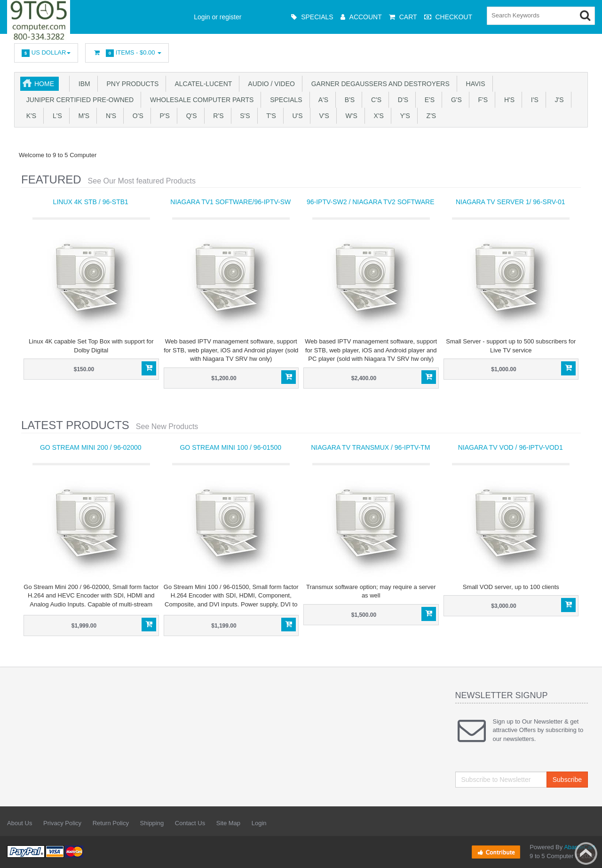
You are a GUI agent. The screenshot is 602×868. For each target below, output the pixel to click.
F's (481, 100)
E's (428, 100)
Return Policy (111, 823)
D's (401, 100)
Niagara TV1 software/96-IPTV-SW (230, 202)
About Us (20, 823)
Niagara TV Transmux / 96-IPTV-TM (370, 447)
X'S (377, 116)
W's (350, 116)
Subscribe (567, 780)
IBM (83, 84)
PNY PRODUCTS (131, 84)
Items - (127, 53)
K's (29, 116)
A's (322, 100)
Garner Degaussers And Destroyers (379, 84)
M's (82, 116)
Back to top (586, 853)
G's (455, 100)
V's (322, 116)
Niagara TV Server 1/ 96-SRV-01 (511, 202)
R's (217, 116)
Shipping (152, 823)
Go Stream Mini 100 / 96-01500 (230, 447)
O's (136, 116)
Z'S (429, 116)
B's (348, 100)
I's (533, 100)
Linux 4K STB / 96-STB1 (91, 202)
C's (374, 100)
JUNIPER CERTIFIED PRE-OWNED (78, 100)
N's (109, 116)
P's (163, 116)
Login (259, 823)
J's (558, 100)
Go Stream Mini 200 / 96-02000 (91, 447)
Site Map (228, 823)
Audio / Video (270, 84)
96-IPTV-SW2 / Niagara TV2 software (371, 202)
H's (507, 100)
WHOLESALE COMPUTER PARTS (200, 100)
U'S (296, 116)
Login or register (218, 17)
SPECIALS (284, 100)
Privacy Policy (62, 823)
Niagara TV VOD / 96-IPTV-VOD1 (511, 447)
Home (44, 84)
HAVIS (474, 84)
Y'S (403, 116)
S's (243, 116)
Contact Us (190, 823)
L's (55, 116)
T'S (269, 116)
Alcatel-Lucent (202, 84)
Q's (190, 116)
